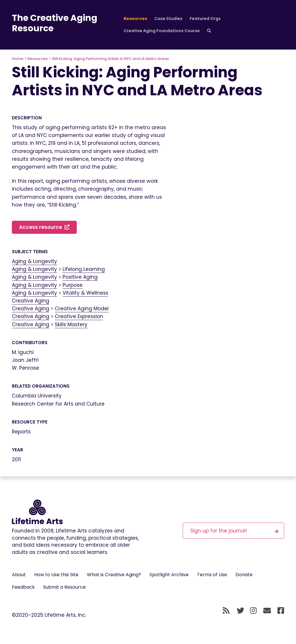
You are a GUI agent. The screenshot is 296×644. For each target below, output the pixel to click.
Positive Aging (80, 277)
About (19, 575)
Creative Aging (31, 301)
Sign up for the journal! (234, 531)
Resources (135, 19)
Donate (244, 575)
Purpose (73, 285)
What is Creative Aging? (114, 575)
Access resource (44, 227)
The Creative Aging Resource (55, 23)
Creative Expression (79, 316)
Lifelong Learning (84, 269)
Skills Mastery (71, 324)
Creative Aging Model (82, 309)
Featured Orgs (205, 19)
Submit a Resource (64, 587)
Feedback (23, 587)
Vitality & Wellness (85, 293)
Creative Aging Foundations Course (162, 31)
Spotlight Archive (169, 575)
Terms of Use (212, 575)
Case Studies (168, 19)
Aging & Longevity (34, 261)
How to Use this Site (56, 575)
